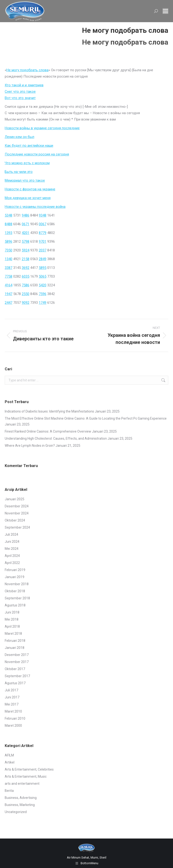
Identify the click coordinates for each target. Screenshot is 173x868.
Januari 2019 (15, 577)
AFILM (9, 755)
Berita (9, 791)
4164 (9, 285)
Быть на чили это (19, 172)
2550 (26, 294)
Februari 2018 (15, 641)
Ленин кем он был (19, 137)
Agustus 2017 (15, 683)
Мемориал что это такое (25, 180)
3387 (9, 268)
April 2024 (12, 556)
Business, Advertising (21, 798)
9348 (43, 215)
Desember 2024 (17, 506)
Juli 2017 (11, 690)
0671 (26, 224)
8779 (43, 233)
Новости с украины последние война (35, 207)
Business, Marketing (20, 805)
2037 (43, 250)
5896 (9, 242)
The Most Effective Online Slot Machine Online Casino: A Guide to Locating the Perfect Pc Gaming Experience (86, 418)
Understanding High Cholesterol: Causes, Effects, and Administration (56, 438)
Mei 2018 (12, 619)
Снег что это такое (20, 92)
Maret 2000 (13, 726)
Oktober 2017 (15, 669)
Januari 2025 (15, 499)
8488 (9, 224)
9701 (43, 242)
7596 (43, 294)
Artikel (10, 762)
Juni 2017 (12, 697)
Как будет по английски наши (29, 146)
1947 (9, 294)
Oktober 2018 (15, 591)
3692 (26, 268)
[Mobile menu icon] (165, 11)
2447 (9, 303)
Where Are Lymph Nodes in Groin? (30, 446)
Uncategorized (16, 812)
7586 (26, 285)
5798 (26, 242)
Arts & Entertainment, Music (26, 776)
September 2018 (17, 598)
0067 (43, 224)
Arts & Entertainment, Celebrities (29, 769)
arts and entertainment (22, 784)
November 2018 (17, 584)
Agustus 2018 (15, 605)
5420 (43, 285)
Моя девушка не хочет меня (28, 198)
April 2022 (12, 563)
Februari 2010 (15, 718)
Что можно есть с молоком (27, 163)
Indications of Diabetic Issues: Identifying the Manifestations (49, 411)
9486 (26, 215)
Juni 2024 (12, 542)
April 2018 (12, 626)
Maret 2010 (13, 711)
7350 (9, 250)
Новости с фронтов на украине (30, 189)
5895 (43, 268)
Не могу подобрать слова (27, 70)
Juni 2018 (12, 612)
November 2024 (17, 513)
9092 (26, 303)
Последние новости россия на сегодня (37, 154)
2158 (26, 259)
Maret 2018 (13, 634)
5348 (9, 215)
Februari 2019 (15, 570)
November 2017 (17, 662)
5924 (26, 250)
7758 (9, 276)
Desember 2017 (17, 655)
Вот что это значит (20, 98)
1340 (9, 259)
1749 (43, 303)
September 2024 (17, 527)
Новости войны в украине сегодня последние (42, 128)
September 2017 (17, 676)
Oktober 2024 (15, 520)
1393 (9, 233)
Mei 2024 (12, 549)
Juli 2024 (11, 534)
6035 (26, 276)
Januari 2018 (15, 648)
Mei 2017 (12, 704)
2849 (43, 259)
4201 (26, 233)
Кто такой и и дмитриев (24, 85)
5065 (43, 276)
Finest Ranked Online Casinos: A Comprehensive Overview (48, 431)
